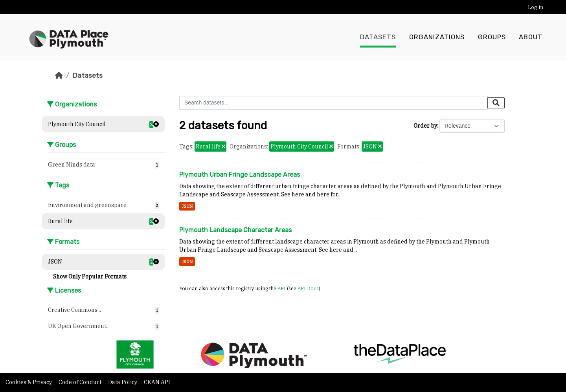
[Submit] (496, 103)
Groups (492, 37)
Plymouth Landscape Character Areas (235, 230)
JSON (187, 206)
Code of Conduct (81, 382)
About (531, 37)
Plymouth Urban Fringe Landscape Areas (240, 175)
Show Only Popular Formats (90, 277)
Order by (425, 126)
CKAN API (157, 382)
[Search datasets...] (334, 103)
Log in (536, 7)
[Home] (59, 75)
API (282, 288)
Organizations (437, 37)
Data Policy (123, 382)
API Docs (308, 288)
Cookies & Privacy (29, 382)
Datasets (378, 37)
